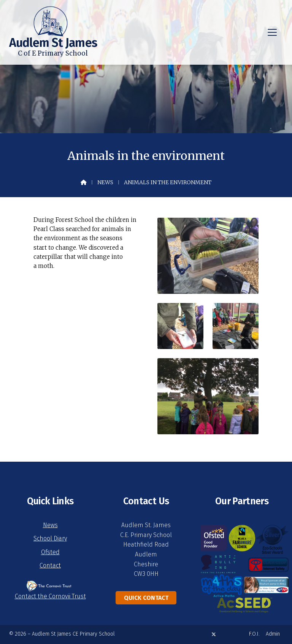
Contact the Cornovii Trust (50, 596)
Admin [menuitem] (273, 634)
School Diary (50, 538)
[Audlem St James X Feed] (214, 634)
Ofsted (50, 552)
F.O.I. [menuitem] (254, 634)
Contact (50, 565)
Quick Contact (146, 598)
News (105, 182)
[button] (272, 32)
